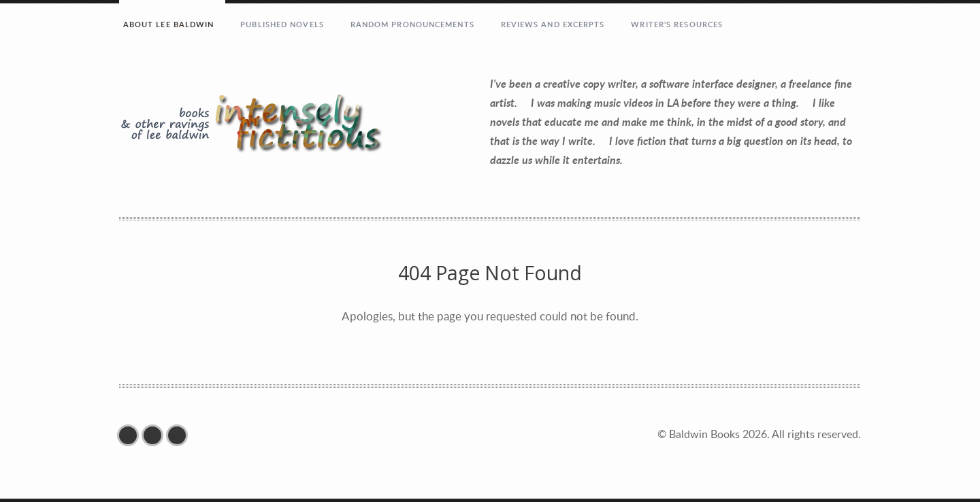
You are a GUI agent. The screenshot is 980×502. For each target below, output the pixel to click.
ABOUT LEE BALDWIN (169, 24)
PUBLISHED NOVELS (282, 24)
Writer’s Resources (677, 24)
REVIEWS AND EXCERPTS (553, 24)
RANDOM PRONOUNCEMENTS (412, 24)
